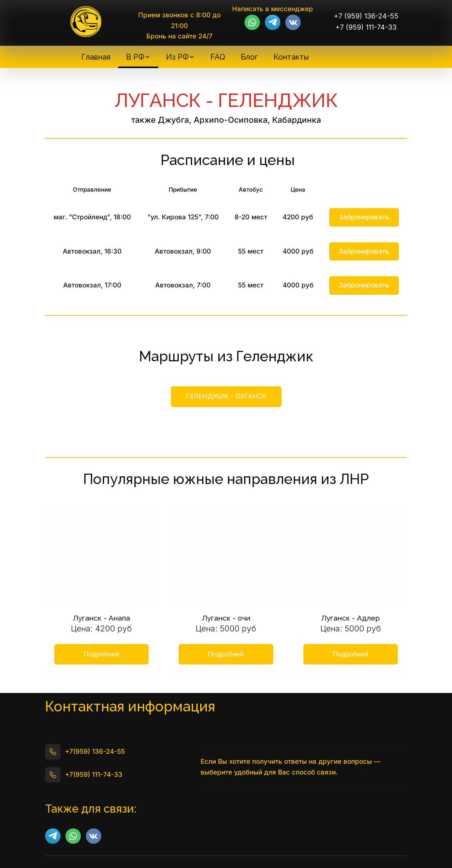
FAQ (218, 57)
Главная (96, 57)
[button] (138, 57)
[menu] (195, 57)
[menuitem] (96, 57)
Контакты (291, 57)
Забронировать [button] (364, 217)
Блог (249, 57)
